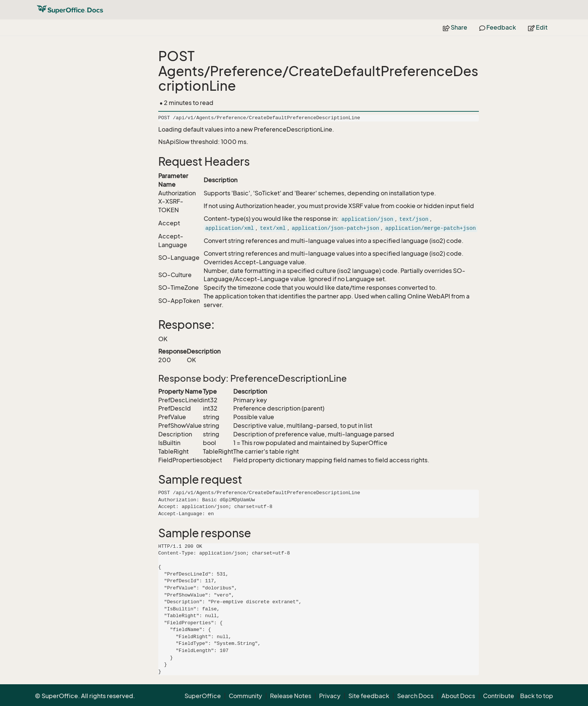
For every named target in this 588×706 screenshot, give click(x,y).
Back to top (537, 696)
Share (455, 27)
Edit (538, 27)
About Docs (458, 696)
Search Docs (415, 696)
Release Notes (291, 696)
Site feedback (369, 696)
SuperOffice (203, 696)
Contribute (499, 696)
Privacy (330, 696)
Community (245, 696)
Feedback (498, 27)
